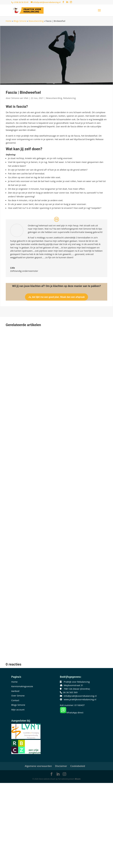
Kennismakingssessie (22, 686)
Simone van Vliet (20, 98)
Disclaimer (61, 766)
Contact (15, 700)
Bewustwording (36, 21)
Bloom (78, 779)
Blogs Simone (20, 21)
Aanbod (15, 691)
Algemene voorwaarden (38, 766)
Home (9, 21)
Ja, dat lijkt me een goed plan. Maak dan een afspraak (56, 297)
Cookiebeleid (78, 766)
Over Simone (18, 696)
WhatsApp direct (72, 712)
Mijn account (18, 710)
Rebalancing (69, 98)
